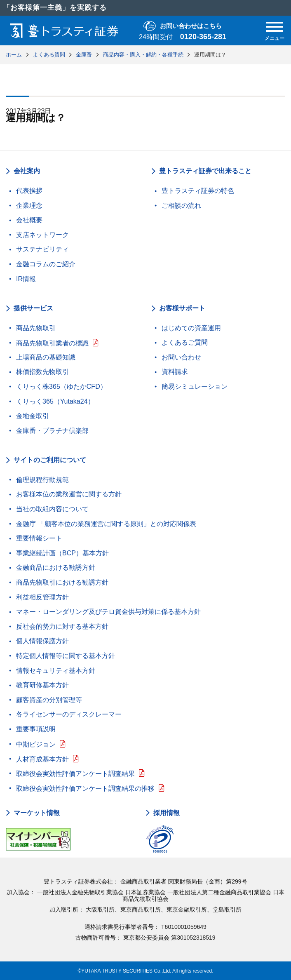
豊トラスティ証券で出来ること (205, 171)
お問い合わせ (181, 357)
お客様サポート (182, 308)
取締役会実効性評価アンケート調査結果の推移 (85, 788)
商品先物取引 (36, 328)
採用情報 (167, 813)
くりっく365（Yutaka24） (55, 401)
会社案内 (27, 171)
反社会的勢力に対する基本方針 (62, 626)
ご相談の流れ (181, 206)
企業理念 (29, 206)
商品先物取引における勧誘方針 (62, 582)
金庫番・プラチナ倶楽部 (52, 431)
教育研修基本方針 (42, 685)
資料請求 (175, 372)
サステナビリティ (42, 249)
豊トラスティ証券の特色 (198, 191)
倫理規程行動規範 (42, 480)
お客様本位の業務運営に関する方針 (69, 494)
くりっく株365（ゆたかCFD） (61, 387)
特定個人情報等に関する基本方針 (66, 656)
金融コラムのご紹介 (46, 264)
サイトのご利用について (50, 460)
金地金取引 (33, 416)
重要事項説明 (36, 729)
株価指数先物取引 (42, 372)
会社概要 (29, 220)
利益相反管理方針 (42, 597)
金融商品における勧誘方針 (56, 568)
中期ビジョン (36, 744)
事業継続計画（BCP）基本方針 (62, 553)
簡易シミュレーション (195, 387)
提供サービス (33, 308)
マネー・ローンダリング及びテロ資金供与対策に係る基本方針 (108, 612)
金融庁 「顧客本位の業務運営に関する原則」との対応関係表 (106, 524)
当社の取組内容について (52, 509)
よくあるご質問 (185, 342)
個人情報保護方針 (42, 641)
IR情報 (26, 279)
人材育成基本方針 (42, 759)
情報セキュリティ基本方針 (56, 671)
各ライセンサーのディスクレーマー (69, 714)
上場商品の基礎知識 (46, 357)
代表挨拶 (29, 191)
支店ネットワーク (42, 235)
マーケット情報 (37, 813)
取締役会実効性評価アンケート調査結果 (75, 774)
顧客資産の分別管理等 (49, 700)
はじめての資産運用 (191, 328)
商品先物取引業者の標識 (52, 343)
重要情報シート (39, 538)
